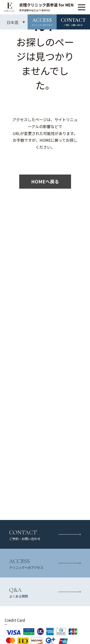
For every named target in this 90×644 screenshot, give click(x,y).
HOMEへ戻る (45, 181)
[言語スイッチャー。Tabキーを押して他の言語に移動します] (14, 22)
